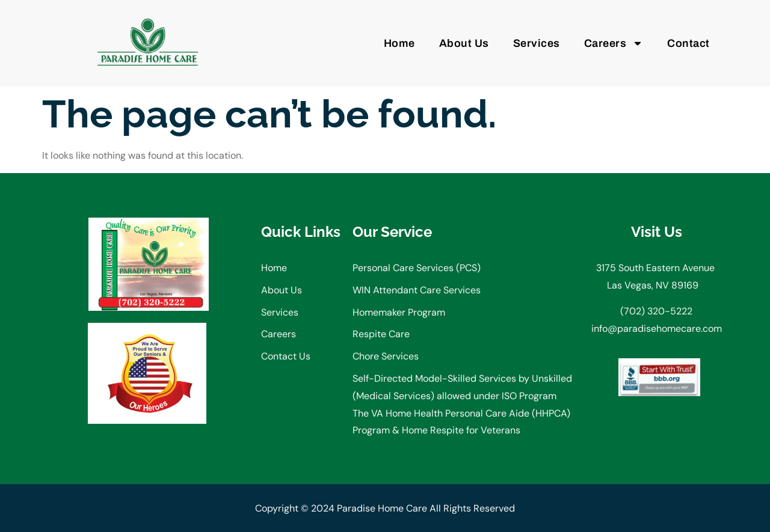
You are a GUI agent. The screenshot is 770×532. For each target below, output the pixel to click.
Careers (614, 43)
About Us (464, 43)
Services (537, 43)
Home (399, 43)
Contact (688, 43)
